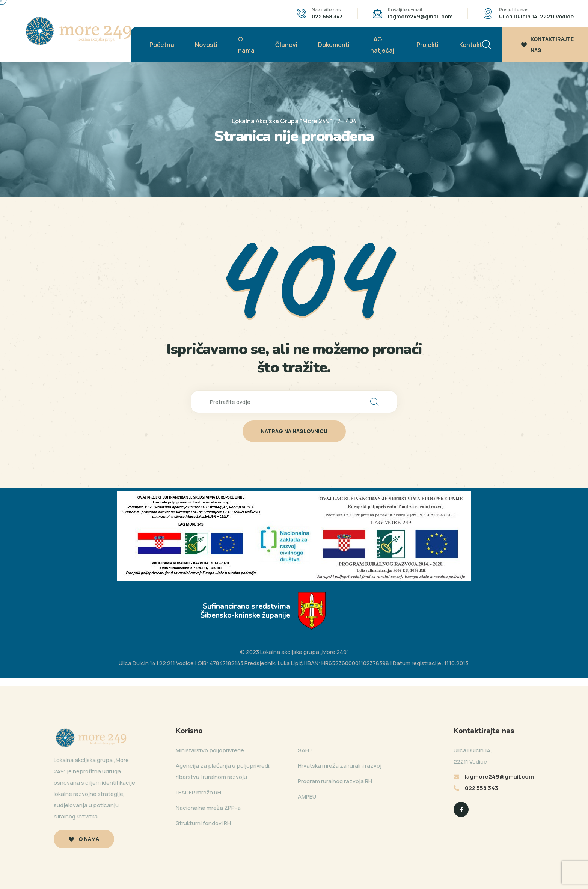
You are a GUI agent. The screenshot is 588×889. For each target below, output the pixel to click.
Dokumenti (334, 45)
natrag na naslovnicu (294, 431)
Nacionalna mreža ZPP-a (208, 808)
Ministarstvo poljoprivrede (210, 750)
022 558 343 (327, 16)
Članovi (286, 45)
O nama (246, 45)
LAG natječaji (383, 45)
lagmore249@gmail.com (420, 16)
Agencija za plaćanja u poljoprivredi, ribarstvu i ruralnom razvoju (223, 771)
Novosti (206, 45)
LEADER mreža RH (198, 792)
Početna (162, 45)
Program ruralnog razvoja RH (335, 781)
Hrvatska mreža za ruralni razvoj (340, 766)
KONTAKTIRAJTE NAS (547, 44)
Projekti (427, 45)
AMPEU (307, 796)
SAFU (305, 750)
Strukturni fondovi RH (203, 823)
